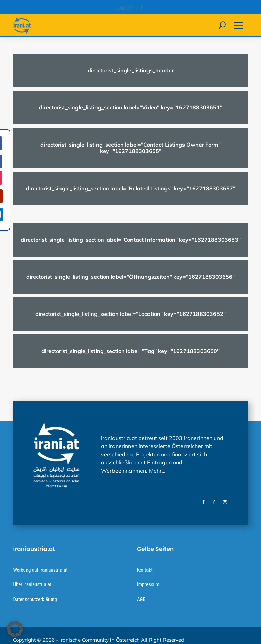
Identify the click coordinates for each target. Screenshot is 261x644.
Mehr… (157, 471)
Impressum (148, 584)
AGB (141, 599)
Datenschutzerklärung (35, 599)
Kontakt (145, 570)
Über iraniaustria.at (32, 584)
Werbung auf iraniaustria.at (40, 570)
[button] (15, 629)
